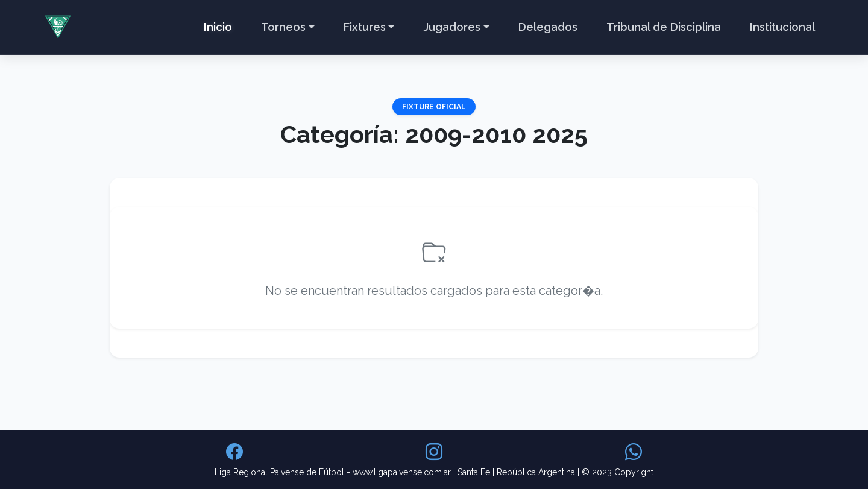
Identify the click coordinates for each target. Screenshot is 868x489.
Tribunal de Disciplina (664, 27)
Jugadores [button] (452, 27)
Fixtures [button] (365, 27)
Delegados (548, 27)
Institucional (782, 27)
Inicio (218, 27)
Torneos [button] (283, 27)
